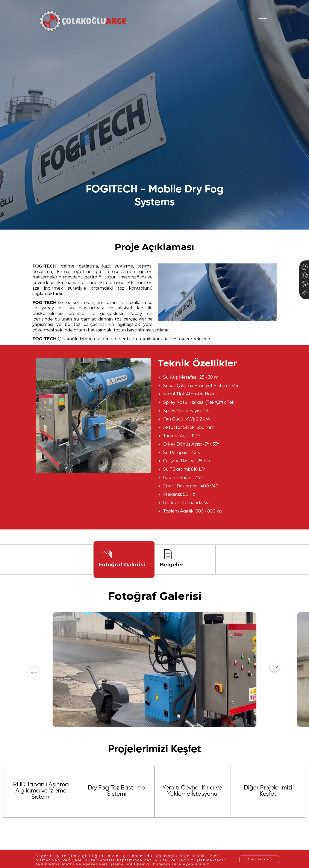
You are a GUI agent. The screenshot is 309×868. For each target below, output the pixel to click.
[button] (275, 666)
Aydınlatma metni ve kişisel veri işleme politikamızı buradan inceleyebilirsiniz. (117, 864)
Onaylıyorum (259, 859)
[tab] (124, 560)
